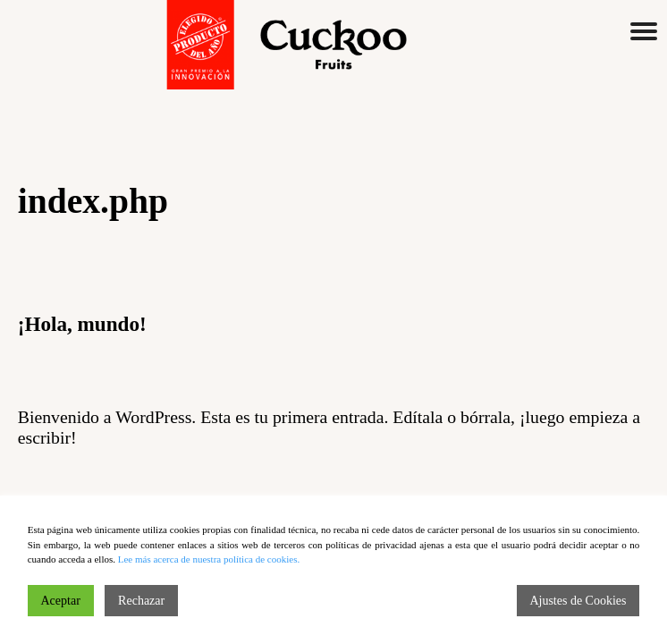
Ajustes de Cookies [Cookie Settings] (578, 601)
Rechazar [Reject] (141, 601)
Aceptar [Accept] (61, 601)
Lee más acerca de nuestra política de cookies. (209, 559)
